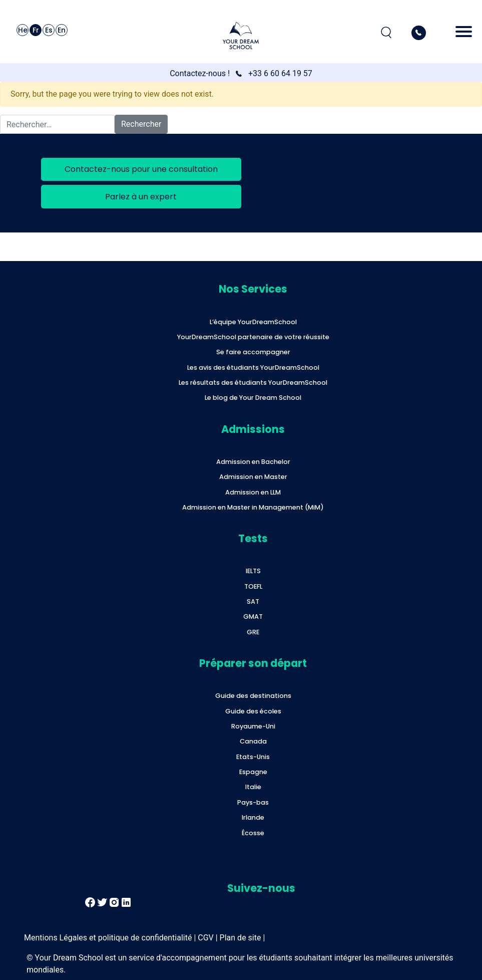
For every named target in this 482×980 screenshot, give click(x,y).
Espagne (253, 772)
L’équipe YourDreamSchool (253, 322)
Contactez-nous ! (200, 73)
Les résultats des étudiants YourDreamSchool (253, 383)
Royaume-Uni (253, 726)
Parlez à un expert (141, 197)
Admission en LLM (253, 492)
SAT (253, 601)
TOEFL (253, 586)
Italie (253, 787)
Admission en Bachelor (253, 462)
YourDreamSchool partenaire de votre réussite (253, 337)
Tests (253, 538)
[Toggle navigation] (464, 33)
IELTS (253, 571)
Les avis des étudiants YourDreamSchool (253, 367)
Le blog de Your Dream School (253, 398)
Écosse (253, 833)
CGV (206, 938)
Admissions (253, 429)
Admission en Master (253, 477)
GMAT (253, 617)
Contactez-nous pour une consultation (141, 169)
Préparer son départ (253, 663)
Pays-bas (253, 802)
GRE (253, 632)
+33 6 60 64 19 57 (280, 73)
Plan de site (240, 938)
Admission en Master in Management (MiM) (253, 507)
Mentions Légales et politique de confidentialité (108, 938)
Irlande (253, 817)
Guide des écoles (253, 711)
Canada (253, 741)
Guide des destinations (253, 696)
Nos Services (253, 289)
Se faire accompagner (253, 352)
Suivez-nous (261, 888)
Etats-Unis (253, 757)
